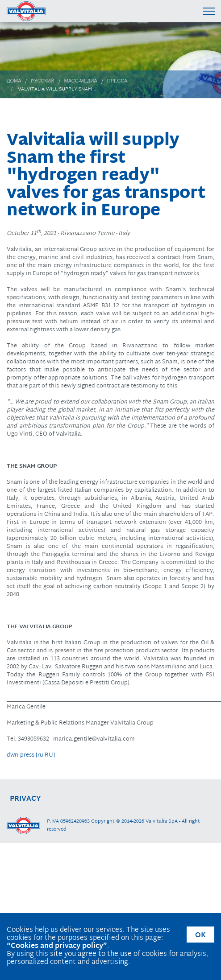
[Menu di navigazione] (209, 11)
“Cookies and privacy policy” (57, 946)
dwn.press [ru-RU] (31, 755)
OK (200, 936)
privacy (25, 799)
